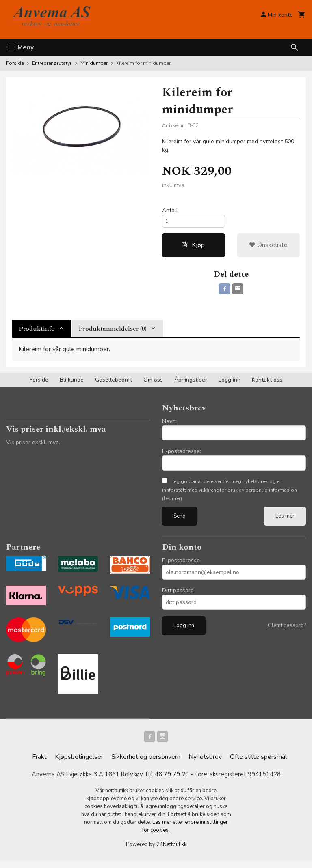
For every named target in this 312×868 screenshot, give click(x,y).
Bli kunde (72, 385)
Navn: (169, 426)
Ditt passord (178, 595)
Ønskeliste (268, 248)
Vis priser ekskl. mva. (33, 447)
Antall (170, 211)
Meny (20, 47)
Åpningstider (191, 385)
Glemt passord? (287, 630)
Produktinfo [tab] (37, 333)
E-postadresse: (182, 456)
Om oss (153, 385)
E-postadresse (181, 565)
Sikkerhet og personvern (146, 763)
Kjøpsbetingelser (79, 763)
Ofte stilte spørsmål (258, 763)
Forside (15, 63)
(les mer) (172, 503)
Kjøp (193, 248)
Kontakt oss (267, 385)
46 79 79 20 (172, 781)
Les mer (285, 521)
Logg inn (230, 385)
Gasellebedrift (114, 385)
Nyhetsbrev (205, 763)
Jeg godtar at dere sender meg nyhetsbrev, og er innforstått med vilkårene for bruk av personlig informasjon (230, 495)
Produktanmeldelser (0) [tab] (113, 333)
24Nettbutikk (171, 852)
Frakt (39, 763)
